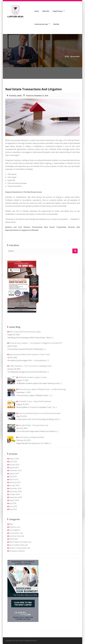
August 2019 (14, 474)
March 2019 (14, 480)
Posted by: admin (16, 96)
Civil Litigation (15, 530)
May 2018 (13, 509)
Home (37, 11)
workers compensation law (20, 548)
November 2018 (15, 491)
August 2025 (14, 459)
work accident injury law (18, 545)
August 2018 (14, 500)
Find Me (56, 24)
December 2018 (15, 488)
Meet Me (46, 11)
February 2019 (15, 482)
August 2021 (14, 467)
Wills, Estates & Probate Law (20, 542)
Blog (11, 524)
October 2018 (14, 494)
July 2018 (13, 503)
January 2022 (14, 465)
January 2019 (14, 485)
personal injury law (17, 536)
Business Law (14, 527)
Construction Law (42, 24)
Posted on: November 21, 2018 (37, 96)
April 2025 (13, 462)
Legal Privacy (59, 11)
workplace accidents (17, 551)
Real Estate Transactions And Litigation (34, 89)
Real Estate (13, 539)
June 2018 (13, 506)
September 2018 (16, 497)
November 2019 (15, 470)
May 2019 (13, 477)
